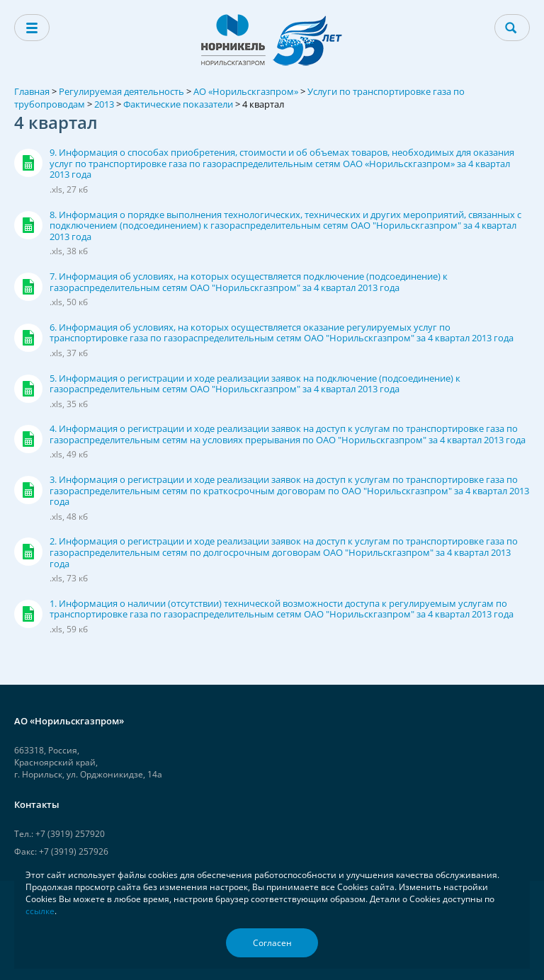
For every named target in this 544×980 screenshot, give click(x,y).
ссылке (40, 911)
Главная (32, 91)
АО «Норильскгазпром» (246, 91)
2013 (104, 104)
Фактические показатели (178, 104)
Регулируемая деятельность (121, 91)
